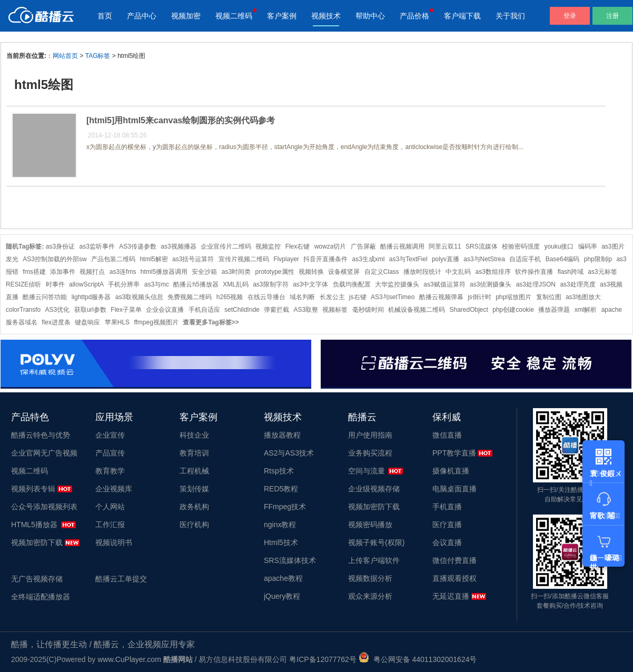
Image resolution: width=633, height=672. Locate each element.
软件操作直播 (534, 272)
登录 (570, 16)
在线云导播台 (266, 297)
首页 (105, 16)
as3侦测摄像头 (491, 284)
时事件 (55, 284)
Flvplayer (286, 259)
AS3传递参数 (138, 246)
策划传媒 (194, 489)
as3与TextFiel (408, 259)
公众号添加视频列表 (44, 507)
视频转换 (311, 272)
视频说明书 (114, 542)
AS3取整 (306, 310)
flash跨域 (571, 272)
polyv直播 (446, 259)
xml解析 (586, 310)
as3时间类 (236, 272)
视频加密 (186, 16)
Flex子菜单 (126, 310)
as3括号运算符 (193, 259)
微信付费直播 (454, 560)
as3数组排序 (493, 272)
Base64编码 (563, 259)
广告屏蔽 (363, 246)
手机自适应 (204, 310)
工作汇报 (110, 525)
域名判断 (302, 297)
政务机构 (194, 507)
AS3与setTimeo (393, 297)
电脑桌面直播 (454, 489)
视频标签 (335, 310)
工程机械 (194, 471)
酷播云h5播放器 (196, 284)
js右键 (358, 297)
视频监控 (268, 246)
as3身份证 (60, 246)
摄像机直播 (451, 471)
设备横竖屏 (344, 272)
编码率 (588, 246)
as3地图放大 (583, 297)
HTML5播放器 (34, 525)
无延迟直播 (451, 596)
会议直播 (447, 542)
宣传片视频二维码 (244, 259)
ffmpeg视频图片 (156, 322)
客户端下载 (462, 16)
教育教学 (110, 471)
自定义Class (382, 272)
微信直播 (447, 435)
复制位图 (549, 297)
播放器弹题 (554, 310)
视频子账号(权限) (376, 542)
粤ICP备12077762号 (323, 659)
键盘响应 (87, 322)
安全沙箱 (204, 272)
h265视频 (230, 297)
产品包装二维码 (113, 259)
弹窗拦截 (276, 310)
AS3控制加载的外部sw (55, 259)
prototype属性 (274, 272)
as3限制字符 (270, 284)
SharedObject (468, 310)
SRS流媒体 (482, 246)
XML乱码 (236, 284)
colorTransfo (23, 310)
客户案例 (282, 16)
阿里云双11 (445, 246)
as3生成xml (369, 259)
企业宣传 (110, 435)
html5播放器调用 (164, 272)
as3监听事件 (97, 246)
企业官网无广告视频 (44, 453)
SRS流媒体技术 (290, 560)
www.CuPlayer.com (129, 659)
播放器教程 (282, 435)
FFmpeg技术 (285, 507)
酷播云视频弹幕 (441, 297)
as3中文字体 (310, 284)
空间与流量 (367, 471)
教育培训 (194, 453)
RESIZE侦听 (23, 284)
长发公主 (332, 297)
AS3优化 (58, 310)
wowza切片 (330, 246)
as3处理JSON (536, 284)
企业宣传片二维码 (226, 246)
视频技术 (326, 16)
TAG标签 (98, 56)
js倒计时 (479, 297)
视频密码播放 (370, 525)
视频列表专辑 (33, 489)
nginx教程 (280, 525)
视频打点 (92, 272)
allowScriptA (86, 284)
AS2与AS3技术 (289, 453)
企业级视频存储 (374, 489)
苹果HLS (117, 322)
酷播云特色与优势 (41, 435)
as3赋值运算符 (444, 284)
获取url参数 (90, 310)
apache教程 (283, 578)
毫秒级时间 (368, 310)
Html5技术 (281, 542)
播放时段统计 (422, 272)
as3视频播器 (178, 246)
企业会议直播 (165, 310)
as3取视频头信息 (139, 297)
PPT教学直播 (454, 453)
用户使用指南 (370, 435)
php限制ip (598, 259)
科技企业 (194, 435)
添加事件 (63, 272)
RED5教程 (281, 489)
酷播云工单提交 (121, 579)
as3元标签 (602, 272)
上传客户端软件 (374, 560)
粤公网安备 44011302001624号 (418, 659)
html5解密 (154, 259)
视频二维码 (234, 16)
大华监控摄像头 (397, 284)
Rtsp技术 (279, 471)
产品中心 (142, 16)
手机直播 (447, 507)
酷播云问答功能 (45, 297)
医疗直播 (447, 525)
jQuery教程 (282, 596)
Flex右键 (298, 246)
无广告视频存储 (37, 579)
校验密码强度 (521, 246)
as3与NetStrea (484, 259)
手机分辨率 (124, 284)
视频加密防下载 (37, 542)
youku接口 (559, 246)
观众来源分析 (370, 596)
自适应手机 (525, 259)
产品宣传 (110, 453)
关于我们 (510, 16)
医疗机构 (194, 525)
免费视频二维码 (190, 297)
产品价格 (414, 16)
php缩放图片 (513, 297)
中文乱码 (458, 272)
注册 (612, 16)
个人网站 (110, 507)
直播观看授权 (454, 578)
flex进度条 (56, 322)
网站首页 (65, 56)
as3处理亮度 (577, 284)
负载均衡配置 (352, 284)
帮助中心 (370, 16)
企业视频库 (114, 489)
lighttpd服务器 (91, 297)
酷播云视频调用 (402, 246)
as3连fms (123, 272)
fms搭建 (34, 272)
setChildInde (242, 310)
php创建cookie (513, 310)
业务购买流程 (370, 453)
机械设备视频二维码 (417, 310)
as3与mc (157, 284)
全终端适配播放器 (41, 597)
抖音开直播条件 (325, 259)
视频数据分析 (370, 578)
